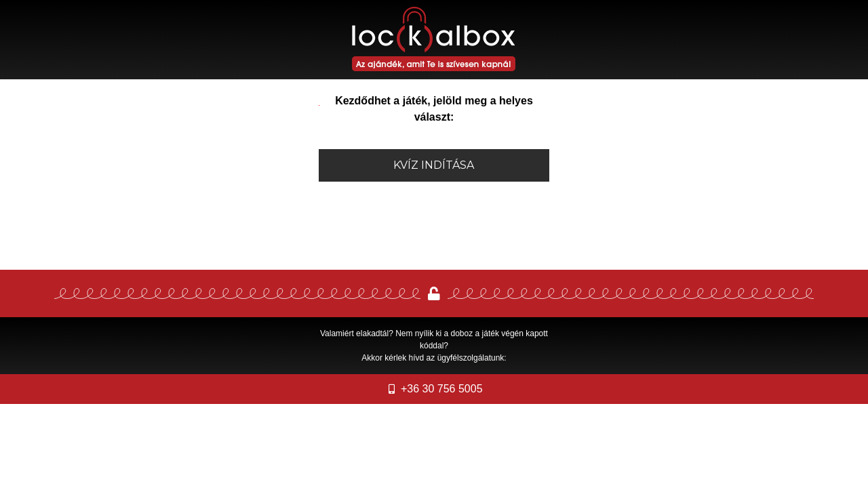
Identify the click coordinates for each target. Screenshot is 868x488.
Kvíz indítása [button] (434, 165)
